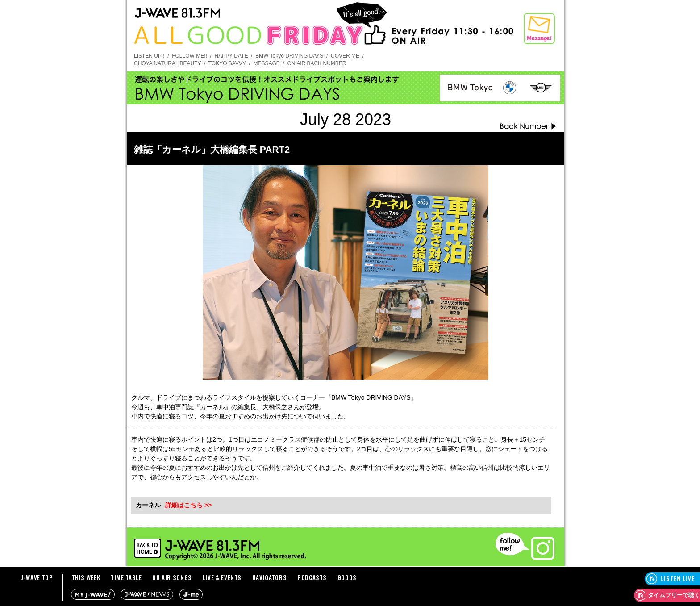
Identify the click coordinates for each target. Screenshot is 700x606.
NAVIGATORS (270, 577)
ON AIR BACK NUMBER (317, 63)
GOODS (347, 577)
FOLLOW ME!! (190, 56)
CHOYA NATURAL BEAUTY (167, 63)
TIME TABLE (126, 577)
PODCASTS (312, 577)
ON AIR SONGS (172, 577)
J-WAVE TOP (37, 577)
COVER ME (345, 56)
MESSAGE (266, 63)
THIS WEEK (86, 577)
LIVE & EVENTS (222, 577)
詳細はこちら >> (188, 505)
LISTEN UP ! (149, 56)
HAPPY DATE (231, 56)
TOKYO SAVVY (227, 63)
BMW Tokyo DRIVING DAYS (289, 56)
